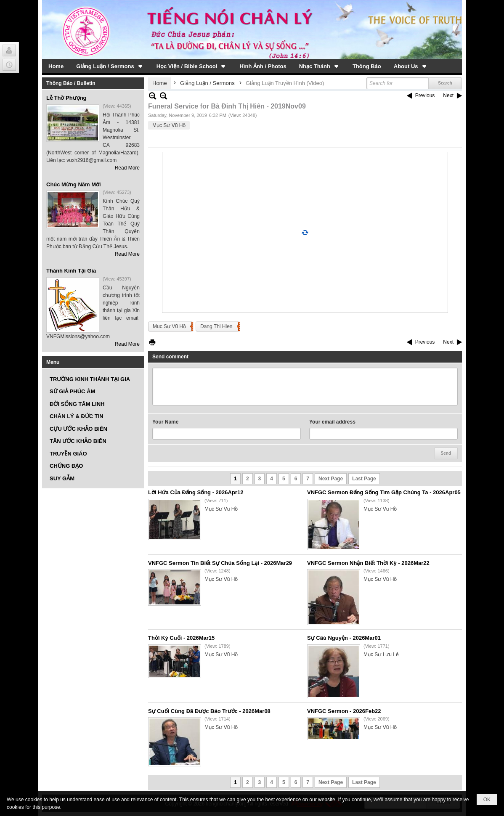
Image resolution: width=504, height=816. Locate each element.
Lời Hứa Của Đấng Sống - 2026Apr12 (196, 492)
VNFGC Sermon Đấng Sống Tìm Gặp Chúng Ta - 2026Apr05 (384, 492)
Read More (127, 168)
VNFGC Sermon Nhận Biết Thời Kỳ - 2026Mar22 (368, 563)
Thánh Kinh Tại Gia (71, 271)
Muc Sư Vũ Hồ (169, 326)
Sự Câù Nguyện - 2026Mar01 (344, 638)
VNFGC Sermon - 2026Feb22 (344, 711)
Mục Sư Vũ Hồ (169, 125)
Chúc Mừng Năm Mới (74, 184)
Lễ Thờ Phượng (66, 98)
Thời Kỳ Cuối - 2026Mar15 (181, 638)
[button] (110, 66)
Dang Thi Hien (216, 326)
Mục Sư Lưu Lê (381, 654)
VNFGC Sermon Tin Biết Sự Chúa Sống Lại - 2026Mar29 (220, 563)
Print (152, 342)
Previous (425, 95)
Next (448, 95)
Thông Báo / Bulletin (71, 83)
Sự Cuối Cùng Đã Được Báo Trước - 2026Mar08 (209, 711)
